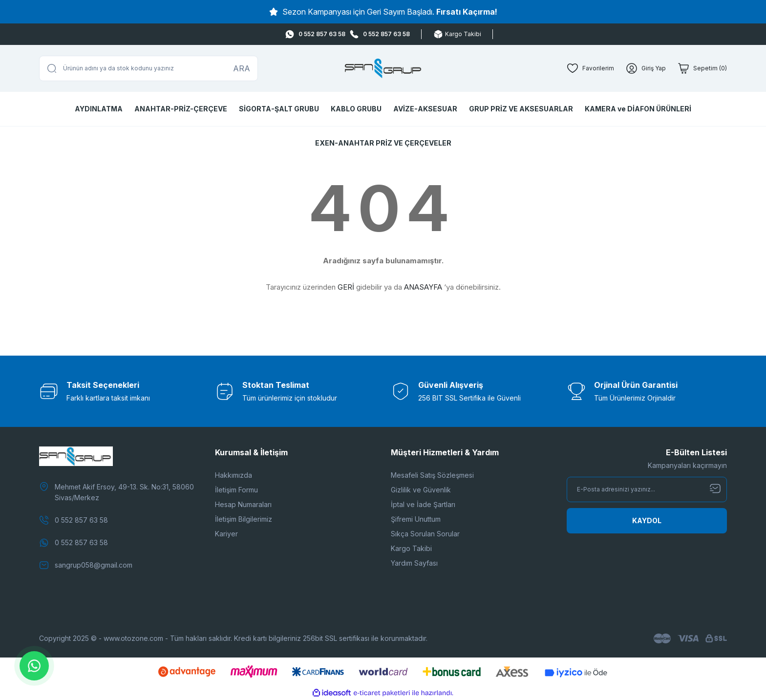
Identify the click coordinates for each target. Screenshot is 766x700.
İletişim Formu (236, 490)
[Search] (149, 68)
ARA (242, 68)
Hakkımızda (234, 475)
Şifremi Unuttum (416, 519)
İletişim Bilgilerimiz (244, 519)
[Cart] (702, 68)
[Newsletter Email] (647, 489)
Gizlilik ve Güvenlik (421, 490)
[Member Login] (646, 68)
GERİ (346, 287)
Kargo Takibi (411, 548)
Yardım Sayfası (414, 563)
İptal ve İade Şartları (423, 504)
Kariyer (226, 534)
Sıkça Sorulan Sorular (425, 534)
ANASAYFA (423, 287)
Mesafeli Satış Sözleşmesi (432, 475)
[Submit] (647, 521)
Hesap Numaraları (243, 504)
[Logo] (383, 68)
